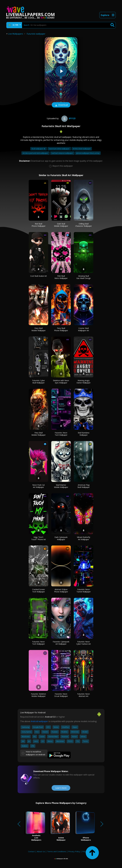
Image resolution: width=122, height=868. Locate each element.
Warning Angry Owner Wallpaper (84, 382)
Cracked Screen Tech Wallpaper (39, 591)
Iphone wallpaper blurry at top (88, 153)
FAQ (84, 851)
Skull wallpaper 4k (39, 149)
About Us (41, 851)
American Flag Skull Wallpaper (84, 486)
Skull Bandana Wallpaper (84, 434)
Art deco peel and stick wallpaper (36, 153)
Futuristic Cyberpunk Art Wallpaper (61, 643)
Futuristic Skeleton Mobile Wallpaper (38, 695)
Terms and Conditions (57, 851)
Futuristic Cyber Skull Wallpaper (39, 382)
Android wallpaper (39, 721)
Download (61, 105)
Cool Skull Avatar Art (39, 276)
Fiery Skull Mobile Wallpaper (39, 329)
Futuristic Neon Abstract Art (84, 695)
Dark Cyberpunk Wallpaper (61, 538)
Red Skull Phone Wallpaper (39, 225)
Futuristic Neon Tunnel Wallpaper (84, 591)
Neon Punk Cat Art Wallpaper (39, 486)
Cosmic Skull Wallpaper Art (84, 329)
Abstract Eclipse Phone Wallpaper (61, 591)
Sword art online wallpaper (59, 149)
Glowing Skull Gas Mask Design (84, 277)
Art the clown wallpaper (82, 149)
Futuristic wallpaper (36, 34)
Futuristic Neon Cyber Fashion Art (84, 643)
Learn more (61, 788)
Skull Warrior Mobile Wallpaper (61, 486)
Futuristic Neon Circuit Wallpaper (61, 695)
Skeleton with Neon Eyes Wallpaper (61, 382)
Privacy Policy (74, 851)
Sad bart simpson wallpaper (62, 153)
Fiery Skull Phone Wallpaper (61, 329)
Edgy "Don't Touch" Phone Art (39, 538)
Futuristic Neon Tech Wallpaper (61, 434)
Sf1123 (68, 118)
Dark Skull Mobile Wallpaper (61, 225)
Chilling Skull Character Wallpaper (84, 225)
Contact (31, 851)
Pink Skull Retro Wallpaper (61, 277)
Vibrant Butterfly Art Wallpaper (84, 538)
